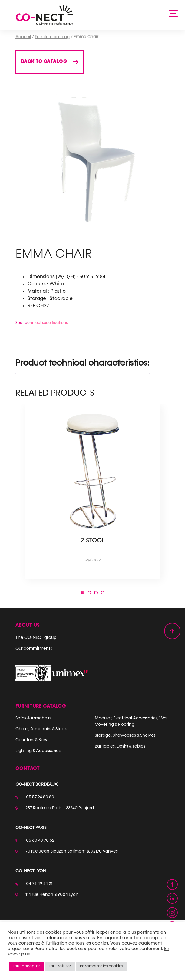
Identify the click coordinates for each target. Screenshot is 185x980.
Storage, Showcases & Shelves (125, 735)
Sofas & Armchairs (33, 718)
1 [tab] (83, 594)
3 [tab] (96, 594)
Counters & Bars (31, 740)
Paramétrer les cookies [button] (101, 966)
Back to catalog (44, 62)
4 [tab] (103, 594)
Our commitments (34, 649)
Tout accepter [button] (26, 966)
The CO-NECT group (36, 638)
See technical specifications (41, 323)
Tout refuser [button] (60, 966)
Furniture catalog (52, 37)
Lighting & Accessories (38, 751)
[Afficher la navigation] (174, 13)
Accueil (23, 37)
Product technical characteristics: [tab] (82, 363)
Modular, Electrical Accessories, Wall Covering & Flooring (132, 721)
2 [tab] (89, 594)
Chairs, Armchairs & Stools (41, 729)
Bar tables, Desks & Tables (120, 746)
